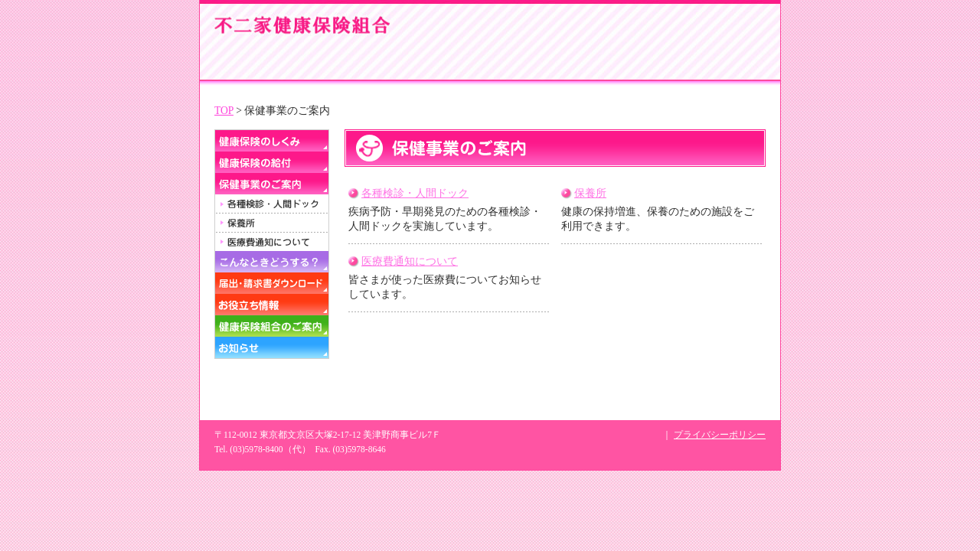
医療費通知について (410, 261)
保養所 (590, 193)
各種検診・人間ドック (415, 193)
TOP (224, 111)
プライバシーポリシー (720, 435)
